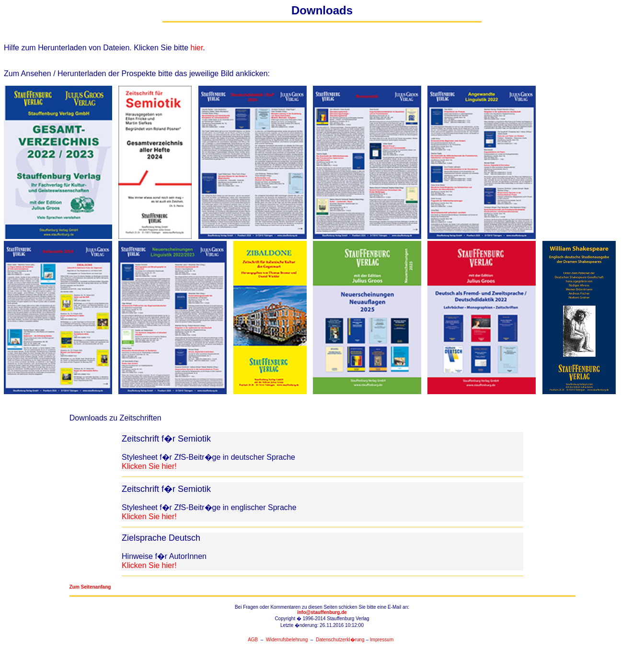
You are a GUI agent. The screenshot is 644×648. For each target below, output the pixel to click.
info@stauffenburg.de (322, 612)
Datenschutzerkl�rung (340, 640)
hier (197, 48)
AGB (253, 640)
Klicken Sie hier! (149, 466)
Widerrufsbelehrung (287, 640)
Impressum (382, 640)
